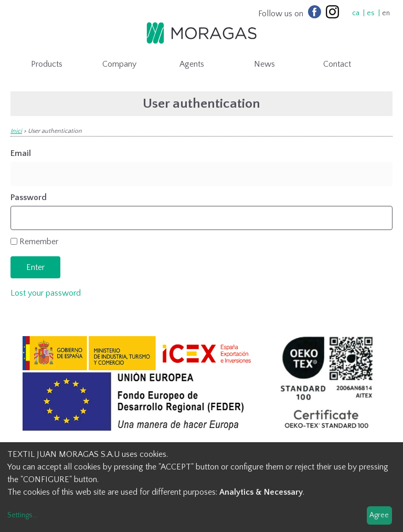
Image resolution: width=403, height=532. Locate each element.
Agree (379, 515)
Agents (192, 64)
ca (356, 13)
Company (119, 64)
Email (21, 153)
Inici (16, 131)
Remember (39, 242)
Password (29, 197)
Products (47, 64)
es (371, 13)
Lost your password (46, 293)
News (264, 64)
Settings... (22, 515)
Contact (337, 64)
